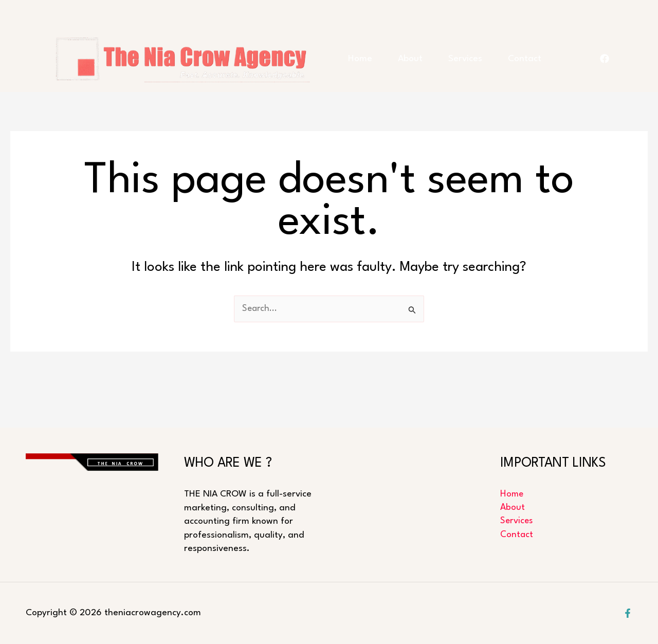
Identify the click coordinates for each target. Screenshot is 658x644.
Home (366, 51)
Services (502, 51)
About (431, 51)
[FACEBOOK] (605, 77)
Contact (370, 103)
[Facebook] (628, 613)
